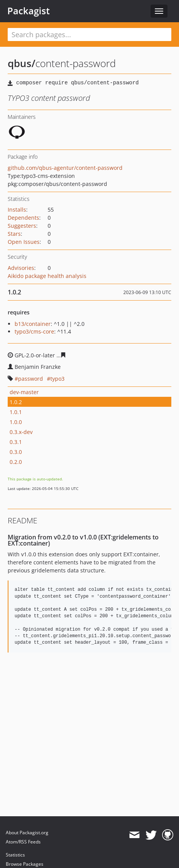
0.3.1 (16, 442)
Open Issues (24, 242)
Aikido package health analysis (47, 276)
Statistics (15, 855)
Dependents (23, 218)
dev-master (24, 392)
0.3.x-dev (21, 432)
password (31, 379)
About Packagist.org (27, 833)
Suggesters (22, 226)
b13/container (33, 324)
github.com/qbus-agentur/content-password (65, 168)
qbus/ (22, 63)
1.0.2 (16, 402)
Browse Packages (25, 864)
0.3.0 (16, 452)
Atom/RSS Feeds (23, 842)
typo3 (57, 379)
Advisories (21, 268)
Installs (17, 210)
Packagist (29, 11)
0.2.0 (16, 462)
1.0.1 (16, 412)
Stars (14, 234)
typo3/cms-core (34, 331)
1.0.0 (16, 422)
